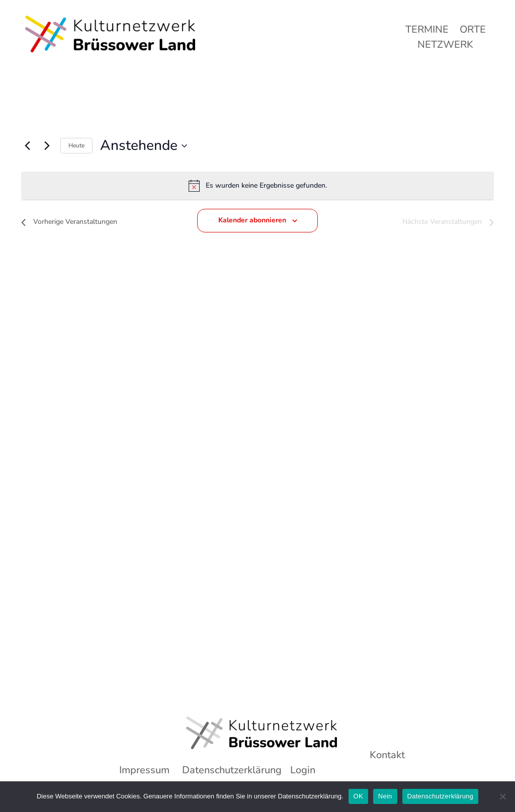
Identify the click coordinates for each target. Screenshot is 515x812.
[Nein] (502, 796)
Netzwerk (445, 46)
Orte (473, 31)
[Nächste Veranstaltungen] (47, 146)
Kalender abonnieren (252, 220)
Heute (76, 145)
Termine (427, 31)
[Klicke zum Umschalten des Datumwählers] (144, 146)
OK (358, 796)
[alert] (257, 186)
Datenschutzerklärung (440, 796)
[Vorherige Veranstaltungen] (27, 146)
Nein (385, 796)
